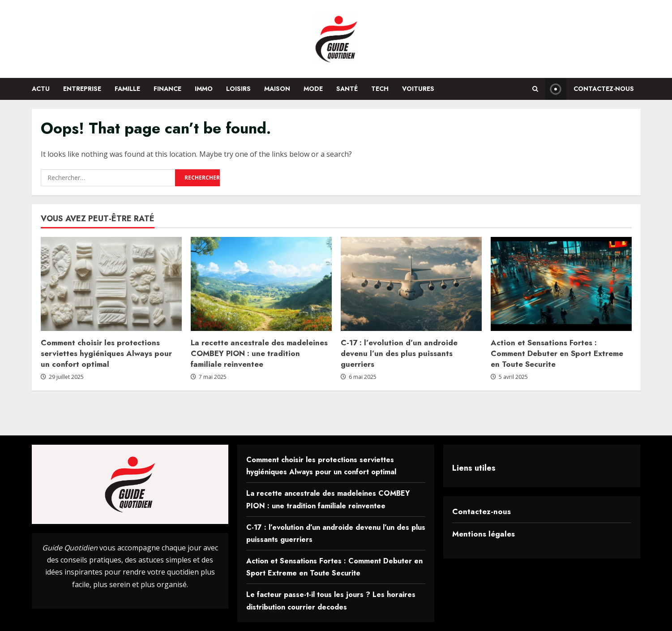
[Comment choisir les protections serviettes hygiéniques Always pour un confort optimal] (111, 284)
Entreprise (82, 89)
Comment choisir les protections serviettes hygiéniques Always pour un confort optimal (106, 353)
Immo (204, 89)
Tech (380, 89)
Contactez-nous (482, 511)
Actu (41, 89)
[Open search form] (535, 89)
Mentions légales (484, 534)
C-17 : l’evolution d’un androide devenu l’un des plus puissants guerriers (399, 353)
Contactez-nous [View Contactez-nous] (589, 89)
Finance (167, 89)
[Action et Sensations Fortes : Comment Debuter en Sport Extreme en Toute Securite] (561, 284)
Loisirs (238, 89)
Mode (313, 89)
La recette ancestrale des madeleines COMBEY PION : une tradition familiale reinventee (259, 353)
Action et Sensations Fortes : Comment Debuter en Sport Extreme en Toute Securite (557, 353)
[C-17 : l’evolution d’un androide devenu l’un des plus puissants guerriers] (411, 284)
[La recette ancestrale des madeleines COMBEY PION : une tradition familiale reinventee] (261, 284)
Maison (277, 89)
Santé (347, 89)
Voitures (418, 89)
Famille (127, 89)
